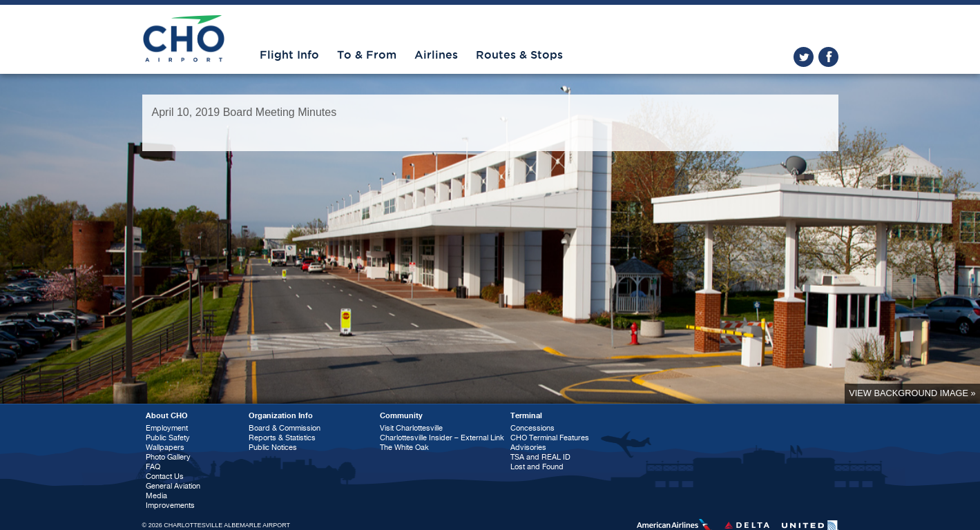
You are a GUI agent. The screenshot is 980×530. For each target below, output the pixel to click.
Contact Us (165, 477)
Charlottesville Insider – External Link (442, 438)
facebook (828, 57)
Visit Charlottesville (411, 428)
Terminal (526, 416)
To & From (367, 55)
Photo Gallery (168, 457)
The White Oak (404, 448)
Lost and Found (537, 467)
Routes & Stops (519, 55)
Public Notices (273, 448)
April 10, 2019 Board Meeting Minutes (244, 112)
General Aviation (173, 486)
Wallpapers (165, 448)
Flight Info (289, 55)
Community (401, 416)
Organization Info (281, 416)
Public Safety (168, 438)
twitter (804, 57)
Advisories (528, 448)
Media (156, 496)
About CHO (167, 416)
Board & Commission (285, 428)
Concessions (532, 428)
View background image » (912, 393)
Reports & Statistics (282, 438)
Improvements (170, 506)
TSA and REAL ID (540, 457)
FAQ (153, 467)
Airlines (436, 55)
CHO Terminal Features (550, 438)
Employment (167, 428)
